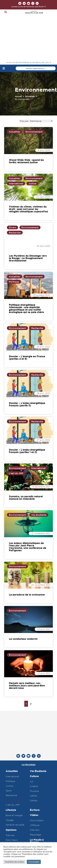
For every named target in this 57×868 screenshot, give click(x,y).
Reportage (35, 763)
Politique (14, 240)
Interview (35, 758)
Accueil (18, 54)
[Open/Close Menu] (4, 26)
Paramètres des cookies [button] (14, 862)
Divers (12, 185)
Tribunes (10, 763)
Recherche (15, 191)
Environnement (34, 90)
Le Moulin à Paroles (37, 769)
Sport (9, 719)
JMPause (35, 753)
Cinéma (34, 714)
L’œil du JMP (13, 733)
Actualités (30, 54)
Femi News (12, 768)
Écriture (35, 738)
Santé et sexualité (15, 753)
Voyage (10, 748)
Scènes (34, 729)
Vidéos (34, 743)
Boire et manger (14, 743)
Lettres (33, 724)
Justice (32, 142)
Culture (34, 704)
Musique (34, 719)
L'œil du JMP (16, 431)
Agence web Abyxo (28, 822)
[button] (29, 7)
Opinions (11, 758)
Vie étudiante (39, 473)
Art (32, 710)
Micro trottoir (37, 749)
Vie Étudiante (38, 699)
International (16, 142)
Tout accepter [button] (34, 862)
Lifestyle (11, 738)
